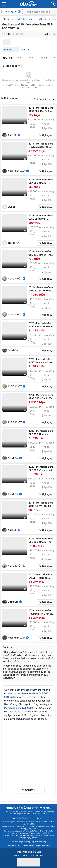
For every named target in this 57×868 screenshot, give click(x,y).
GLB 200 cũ (40, 19)
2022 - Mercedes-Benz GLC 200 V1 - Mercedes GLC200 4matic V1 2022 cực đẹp (41, 472)
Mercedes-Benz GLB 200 (18, 708)
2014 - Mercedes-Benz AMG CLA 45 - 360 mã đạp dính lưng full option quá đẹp (41, 113)
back (7, 42)
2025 (32, 58)
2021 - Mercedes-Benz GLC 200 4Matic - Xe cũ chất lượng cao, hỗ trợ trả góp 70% (41, 544)
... (40, 50)
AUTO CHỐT (15, 279)
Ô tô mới (22, 34)
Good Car (13, 350)
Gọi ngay (47, 135)
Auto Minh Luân (16, 171)
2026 (20, 58)
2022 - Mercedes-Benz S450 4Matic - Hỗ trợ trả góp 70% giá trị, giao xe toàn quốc (41, 364)
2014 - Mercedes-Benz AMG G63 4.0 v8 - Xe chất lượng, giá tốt (41, 398)
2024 (44, 58)
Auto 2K (12, 135)
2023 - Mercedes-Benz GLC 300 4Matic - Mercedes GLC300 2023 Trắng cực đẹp (41, 436)
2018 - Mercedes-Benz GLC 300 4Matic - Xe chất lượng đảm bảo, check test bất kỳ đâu (41, 256)
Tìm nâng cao (12, 12)
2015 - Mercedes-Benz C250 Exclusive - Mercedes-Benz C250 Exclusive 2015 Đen (41, 220)
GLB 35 (25, 50)
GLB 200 (8, 50)
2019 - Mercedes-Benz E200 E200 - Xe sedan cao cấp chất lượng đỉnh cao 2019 (41, 292)
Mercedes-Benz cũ (22, 19)
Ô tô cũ (6, 19)
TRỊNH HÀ (13, 243)
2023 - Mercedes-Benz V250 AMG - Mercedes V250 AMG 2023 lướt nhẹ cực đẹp (41, 328)
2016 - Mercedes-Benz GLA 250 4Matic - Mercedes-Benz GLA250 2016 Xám (41, 185)
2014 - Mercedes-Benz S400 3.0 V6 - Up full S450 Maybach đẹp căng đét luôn (41, 508)
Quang (12, 207)
